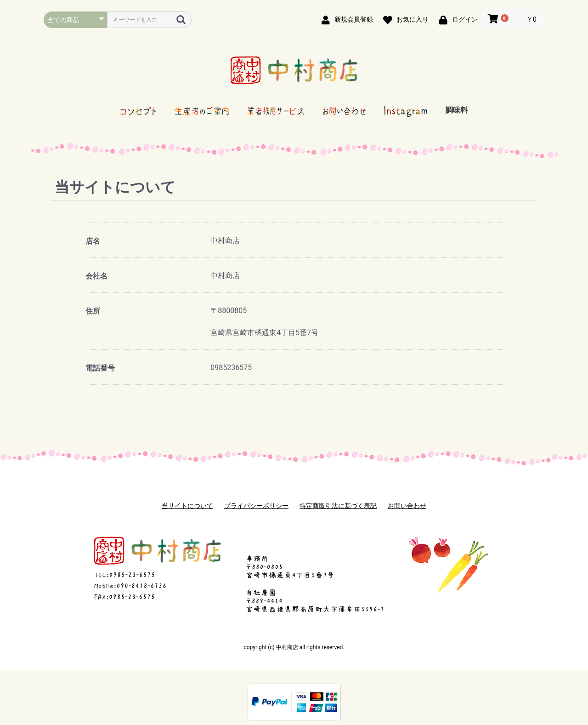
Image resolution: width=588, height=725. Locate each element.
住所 (93, 311)
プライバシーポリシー (256, 506)
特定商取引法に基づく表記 (338, 506)
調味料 (457, 110)
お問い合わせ (407, 506)
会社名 (96, 276)
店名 (93, 241)
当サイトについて (187, 506)
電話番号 (100, 368)
